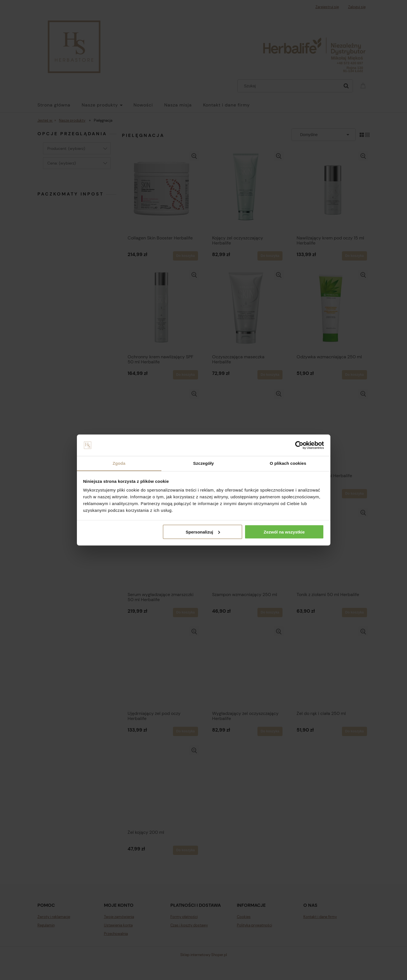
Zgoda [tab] (119, 463)
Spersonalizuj (203, 532)
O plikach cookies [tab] (288, 463)
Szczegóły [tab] (203, 463)
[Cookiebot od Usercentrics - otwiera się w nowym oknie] (299, 445)
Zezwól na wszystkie (284, 532)
